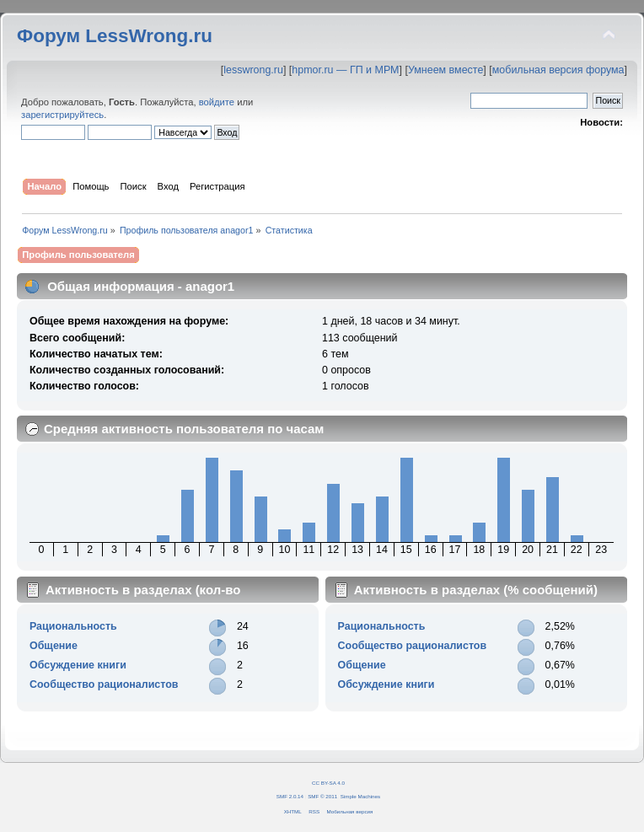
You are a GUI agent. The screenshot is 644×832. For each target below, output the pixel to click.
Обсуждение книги (78, 665)
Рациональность (73, 626)
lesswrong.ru (253, 70)
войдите (217, 102)
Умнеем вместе (445, 70)
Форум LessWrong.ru (115, 36)
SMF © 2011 (322, 796)
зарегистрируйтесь (62, 115)
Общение (54, 646)
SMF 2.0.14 (290, 796)
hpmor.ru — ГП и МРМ (345, 70)
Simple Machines (360, 796)
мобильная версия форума (558, 70)
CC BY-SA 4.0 (328, 783)
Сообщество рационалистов (104, 684)
